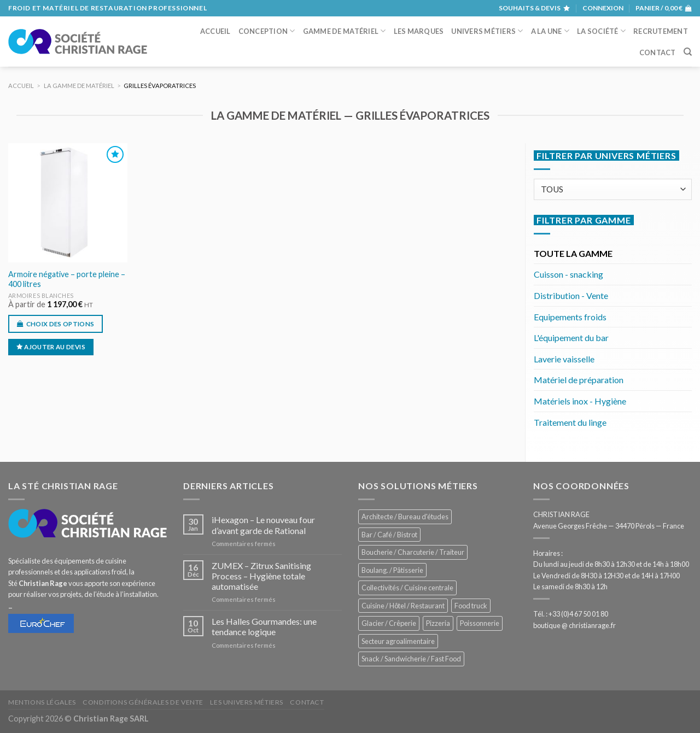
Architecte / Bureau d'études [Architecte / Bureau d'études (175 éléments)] (405, 517)
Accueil (215, 31)
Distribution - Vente (571, 295)
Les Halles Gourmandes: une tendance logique (264, 626)
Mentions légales (42, 702)
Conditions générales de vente (143, 702)
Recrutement (661, 31)
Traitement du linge (570, 422)
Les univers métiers (247, 702)
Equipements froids (570, 317)
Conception (267, 31)
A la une (550, 31)
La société (601, 31)
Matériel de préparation (579, 380)
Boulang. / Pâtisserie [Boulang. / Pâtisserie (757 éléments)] (392, 570)
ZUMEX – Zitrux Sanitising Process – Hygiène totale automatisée (261, 576)
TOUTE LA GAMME (573, 253)
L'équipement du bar (571, 338)
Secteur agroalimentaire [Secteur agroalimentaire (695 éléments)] (398, 641)
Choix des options (60, 324)
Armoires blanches (41, 295)
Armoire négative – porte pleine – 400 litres (67, 279)
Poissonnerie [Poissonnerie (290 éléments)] (480, 623)
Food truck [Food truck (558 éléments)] (471, 606)
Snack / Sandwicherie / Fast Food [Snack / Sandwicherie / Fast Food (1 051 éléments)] (411, 659)
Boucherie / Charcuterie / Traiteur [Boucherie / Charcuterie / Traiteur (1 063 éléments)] (413, 552)
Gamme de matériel (345, 31)
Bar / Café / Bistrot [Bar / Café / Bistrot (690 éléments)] (389, 535)
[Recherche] (688, 52)
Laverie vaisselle (564, 359)
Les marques (419, 31)
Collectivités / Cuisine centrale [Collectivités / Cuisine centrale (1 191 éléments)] (407, 588)
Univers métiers (487, 31)
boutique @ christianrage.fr (574, 625)
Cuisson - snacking (568, 274)
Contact (658, 52)
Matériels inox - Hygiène (580, 401)
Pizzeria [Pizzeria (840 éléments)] (438, 623)
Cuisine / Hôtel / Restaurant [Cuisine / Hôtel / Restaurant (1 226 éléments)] (403, 606)
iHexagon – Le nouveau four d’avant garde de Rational (263, 525)
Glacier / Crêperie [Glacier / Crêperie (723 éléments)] (389, 623)
